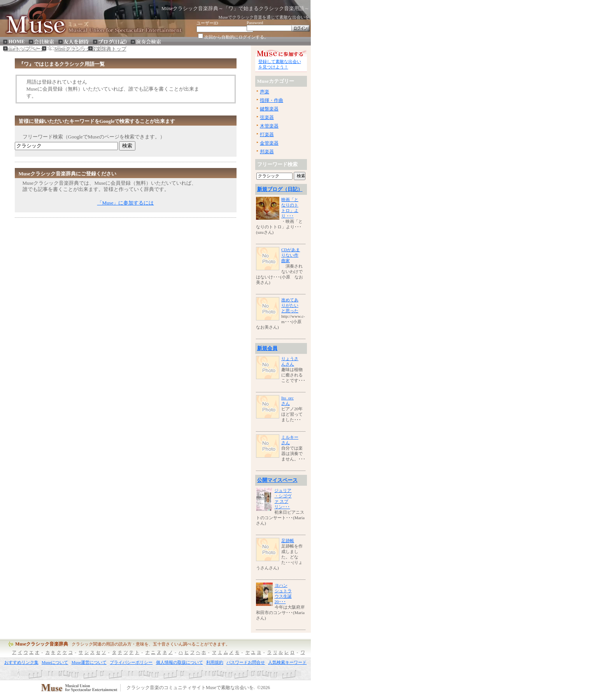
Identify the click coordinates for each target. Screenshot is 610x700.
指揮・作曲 (272, 100)
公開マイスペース (277, 480)
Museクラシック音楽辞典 (42, 644)
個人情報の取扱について (180, 662)
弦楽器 (267, 117)
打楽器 (267, 135)
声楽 (265, 92)
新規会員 (267, 348)
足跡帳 (288, 541)
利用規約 (215, 662)
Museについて (55, 662)
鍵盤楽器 (269, 109)
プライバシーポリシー (131, 662)
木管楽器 (269, 126)
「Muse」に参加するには (126, 203)
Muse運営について (89, 662)
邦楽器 (267, 152)
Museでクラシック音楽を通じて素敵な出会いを (264, 17)
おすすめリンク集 (21, 662)
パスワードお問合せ (246, 662)
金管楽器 (269, 143)
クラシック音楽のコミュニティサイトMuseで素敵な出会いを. (191, 688)
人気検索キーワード (287, 662)
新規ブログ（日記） (280, 189)
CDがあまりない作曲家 (291, 255)
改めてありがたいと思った (290, 305)
